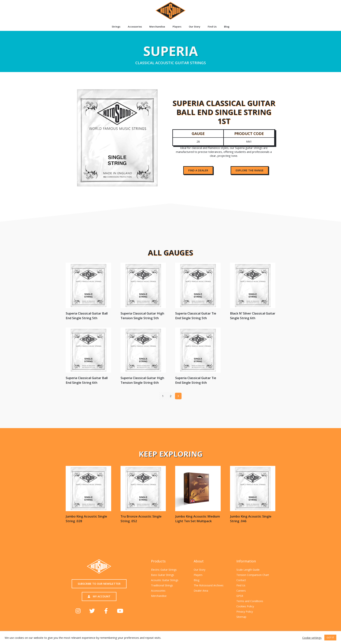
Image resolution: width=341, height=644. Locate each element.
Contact (241, 580)
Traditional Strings (162, 585)
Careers (241, 591)
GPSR (240, 596)
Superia (170, 53)
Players (177, 27)
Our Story (195, 27)
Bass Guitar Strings (163, 575)
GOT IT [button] (330, 637)
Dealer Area (201, 591)
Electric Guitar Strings (164, 570)
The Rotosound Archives (209, 585)
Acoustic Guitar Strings (165, 580)
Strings (116, 27)
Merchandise (157, 27)
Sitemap (241, 617)
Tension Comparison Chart (253, 575)
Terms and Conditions (250, 601)
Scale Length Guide (248, 570)
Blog (227, 27)
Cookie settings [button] (312, 638)
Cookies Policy (245, 606)
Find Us (212, 27)
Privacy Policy (245, 612)
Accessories (135, 27)
